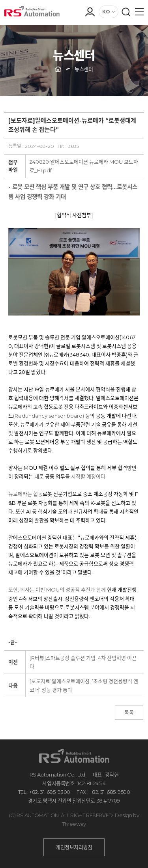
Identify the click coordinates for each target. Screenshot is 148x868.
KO (106, 12)
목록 (129, 712)
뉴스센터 (84, 69)
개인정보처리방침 (74, 847)
